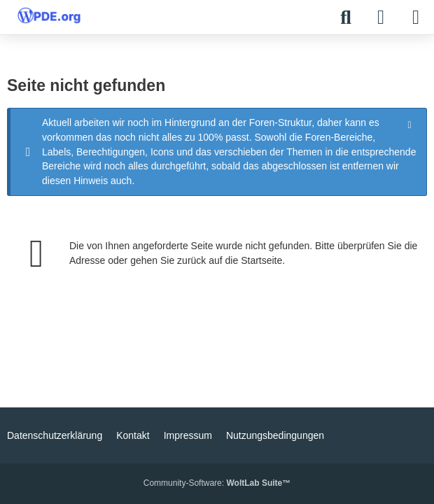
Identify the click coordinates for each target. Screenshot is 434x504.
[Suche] (346, 17)
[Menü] (416, 17)
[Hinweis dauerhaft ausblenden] (411, 124)
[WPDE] (49, 15)
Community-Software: (217, 483)
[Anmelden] (381, 17)
